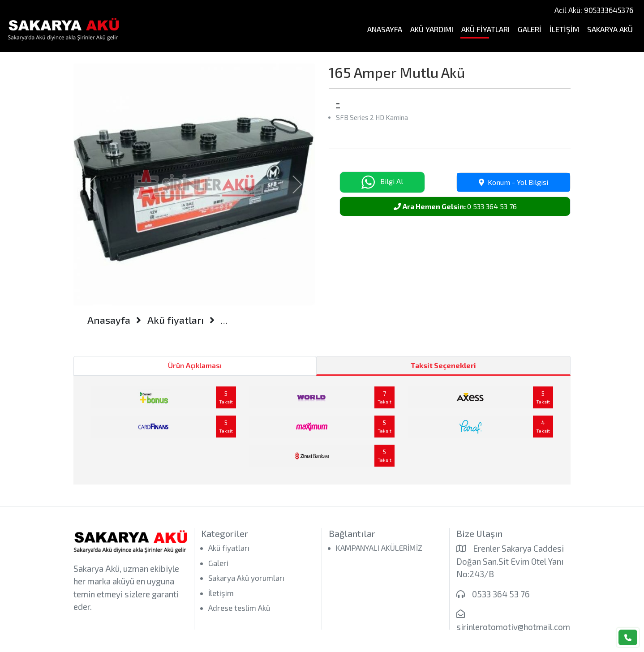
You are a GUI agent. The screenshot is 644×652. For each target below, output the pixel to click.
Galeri (530, 29)
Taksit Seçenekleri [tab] (443, 365)
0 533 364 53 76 (455, 206)
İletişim (564, 29)
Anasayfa (385, 29)
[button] (92, 184)
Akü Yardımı (432, 29)
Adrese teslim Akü (239, 608)
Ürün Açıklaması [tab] (195, 365)
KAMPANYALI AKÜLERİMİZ (379, 548)
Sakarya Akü (610, 29)
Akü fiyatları (485, 29)
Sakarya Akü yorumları (246, 578)
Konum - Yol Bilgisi (513, 182)
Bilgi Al (382, 182)
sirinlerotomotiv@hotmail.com (513, 627)
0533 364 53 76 (501, 594)
